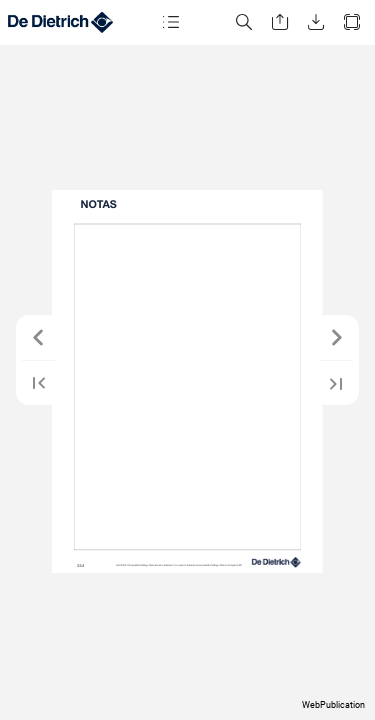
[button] (171, 22)
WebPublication (333, 705)
